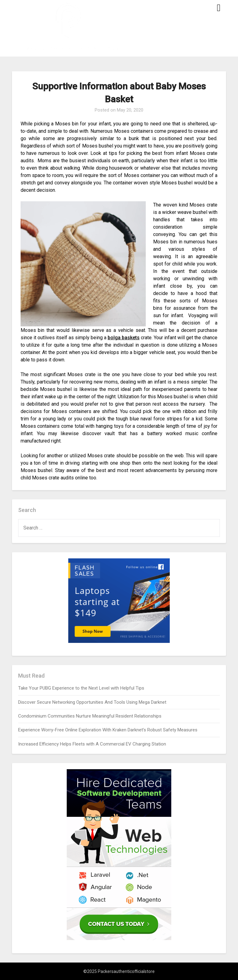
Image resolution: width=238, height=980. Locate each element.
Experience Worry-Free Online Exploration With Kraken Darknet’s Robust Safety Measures (108, 730)
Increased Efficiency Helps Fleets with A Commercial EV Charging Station (92, 744)
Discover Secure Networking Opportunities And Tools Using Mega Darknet (92, 702)
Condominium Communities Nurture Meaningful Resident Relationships (90, 716)
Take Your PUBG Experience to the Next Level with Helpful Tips (81, 688)
